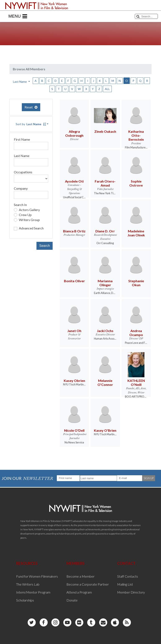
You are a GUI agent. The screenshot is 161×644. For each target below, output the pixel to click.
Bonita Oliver (74, 281)
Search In (20, 205)
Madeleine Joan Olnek (136, 233)
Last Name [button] (20, 82)
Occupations (23, 172)
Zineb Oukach (105, 131)
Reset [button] (31, 107)
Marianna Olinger (105, 283)
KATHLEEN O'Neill (136, 383)
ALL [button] (107, 89)
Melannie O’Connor (105, 383)
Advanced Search (31, 228)
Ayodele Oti (74, 181)
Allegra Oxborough (74, 133)
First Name (22, 139)
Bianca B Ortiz (74, 231)
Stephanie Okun (136, 283)
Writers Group (29, 220)
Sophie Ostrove (136, 183)
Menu (18, 16)
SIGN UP (149, 478)
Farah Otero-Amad (105, 183)
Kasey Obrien (74, 381)
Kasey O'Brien (105, 430)
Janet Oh (74, 331)
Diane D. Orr (105, 231)
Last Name (22, 156)
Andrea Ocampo (136, 333)
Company (21, 188)
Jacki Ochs (105, 331)
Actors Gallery (29, 210)
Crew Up (25, 215)
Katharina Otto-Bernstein (136, 135)
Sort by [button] (31, 124)
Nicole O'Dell (74, 430)
